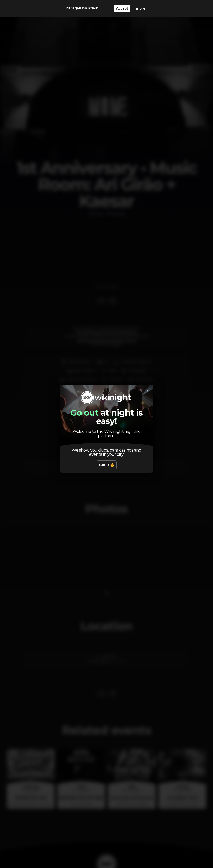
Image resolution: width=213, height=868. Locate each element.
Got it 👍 (107, 465)
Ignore (139, 8)
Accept (122, 8)
